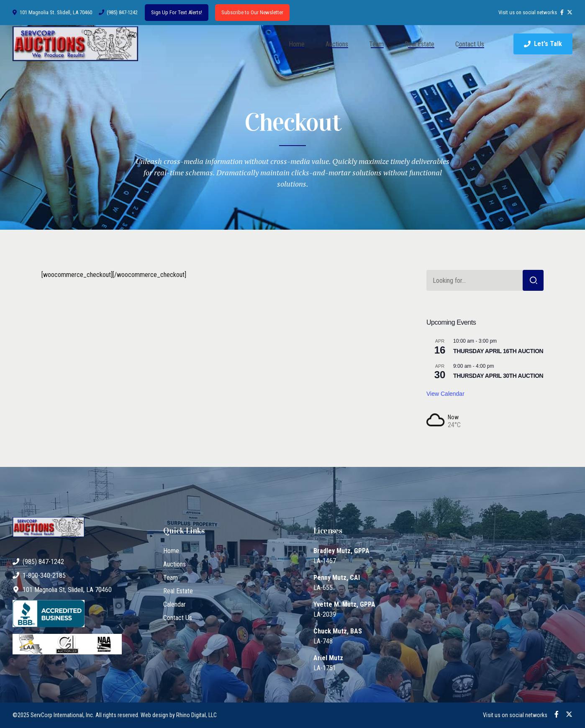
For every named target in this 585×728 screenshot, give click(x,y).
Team (376, 44)
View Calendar (445, 394)
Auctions (337, 44)
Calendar (174, 604)
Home (297, 44)
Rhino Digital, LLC (196, 715)
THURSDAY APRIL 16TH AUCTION (498, 351)
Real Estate (420, 44)
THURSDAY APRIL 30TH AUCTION (498, 376)
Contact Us (470, 44)
